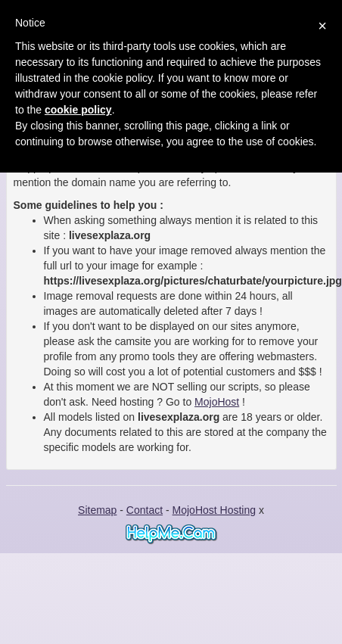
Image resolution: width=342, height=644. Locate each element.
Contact (145, 510)
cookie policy (78, 110)
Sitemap (97, 510)
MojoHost (217, 402)
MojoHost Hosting (215, 510)
